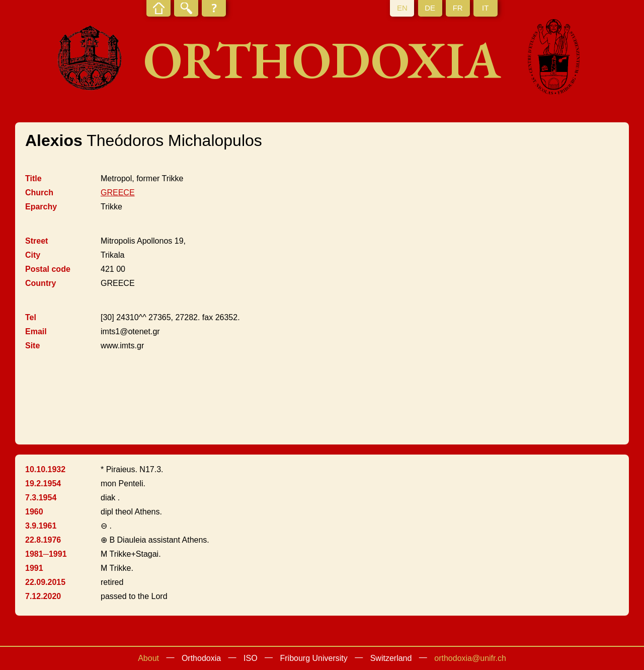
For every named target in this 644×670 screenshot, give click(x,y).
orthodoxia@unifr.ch (470, 658)
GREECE (118, 193)
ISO (251, 658)
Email (36, 331)
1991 (34, 568)
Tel (31, 317)
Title (33, 178)
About (148, 658)
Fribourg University (314, 658)
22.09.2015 (45, 582)
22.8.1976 (43, 540)
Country (41, 283)
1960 (34, 512)
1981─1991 (46, 554)
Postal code (48, 269)
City (33, 255)
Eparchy (41, 207)
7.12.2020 (43, 596)
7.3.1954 (41, 498)
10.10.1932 (45, 469)
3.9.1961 (41, 526)
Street (36, 241)
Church (39, 193)
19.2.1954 (43, 483)
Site (32, 346)
